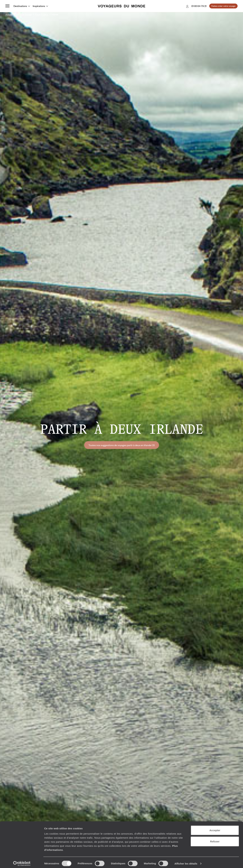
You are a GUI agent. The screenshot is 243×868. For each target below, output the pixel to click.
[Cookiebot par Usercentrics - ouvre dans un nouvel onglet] (22, 861)
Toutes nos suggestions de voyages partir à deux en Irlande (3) (122, 445)
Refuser (215, 839)
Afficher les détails (186, 861)
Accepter (215, 828)
